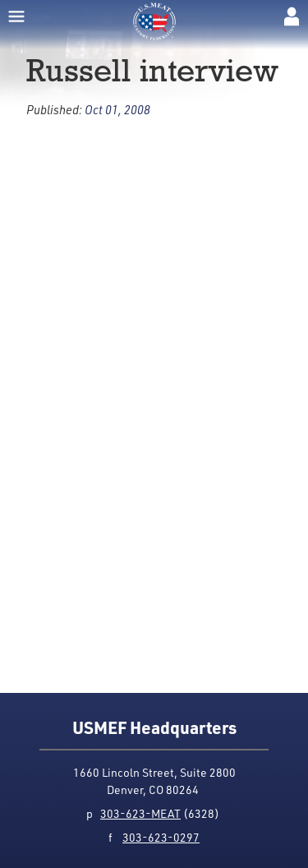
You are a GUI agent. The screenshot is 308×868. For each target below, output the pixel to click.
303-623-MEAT (140, 813)
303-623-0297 (161, 837)
